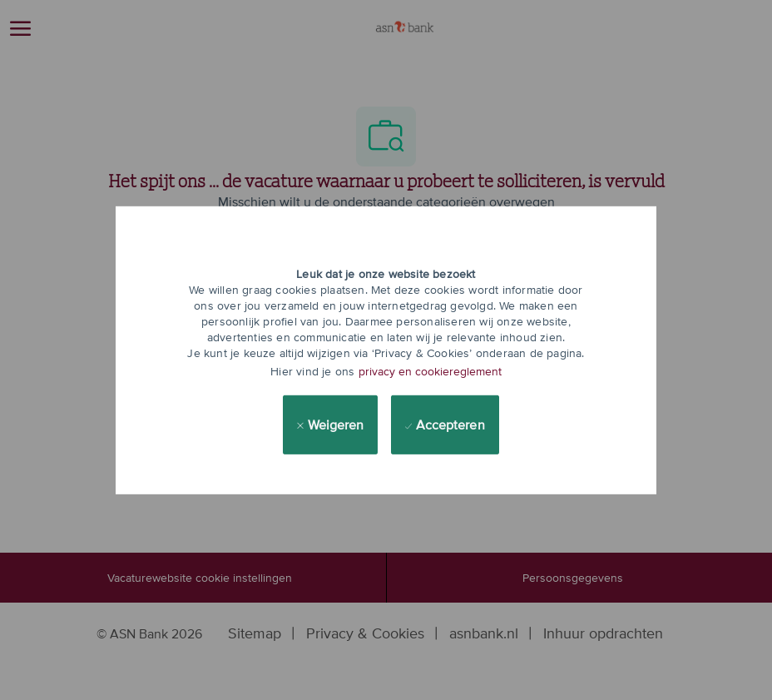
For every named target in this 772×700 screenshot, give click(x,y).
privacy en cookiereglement (430, 371)
